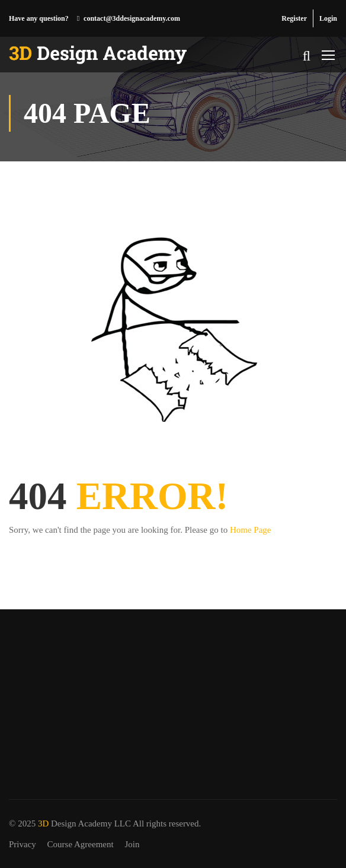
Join (132, 844)
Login (328, 18)
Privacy (23, 844)
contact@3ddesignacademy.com (132, 18)
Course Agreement (81, 844)
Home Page (251, 530)
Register (294, 18)
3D (43, 824)
